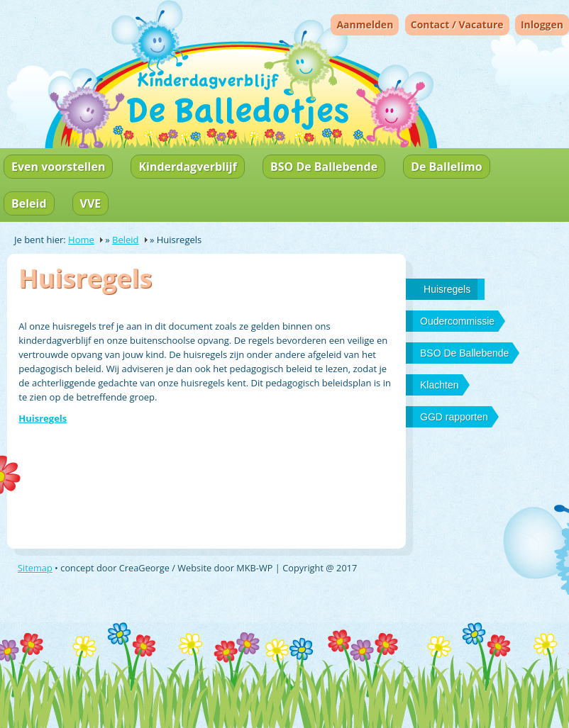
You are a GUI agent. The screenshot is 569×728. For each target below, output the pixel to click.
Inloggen (542, 24)
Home (81, 240)
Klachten (439, 385)
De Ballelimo (446, 167)
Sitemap (35, 568)
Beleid (29, 203)
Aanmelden (365, 24)
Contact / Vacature (457, 24)
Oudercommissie (457, 321)
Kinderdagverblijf (187, 167)
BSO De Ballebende (324, 167)
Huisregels (43, 418)
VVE (91, 203)
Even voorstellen (58, 167)
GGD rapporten (454, 417)
